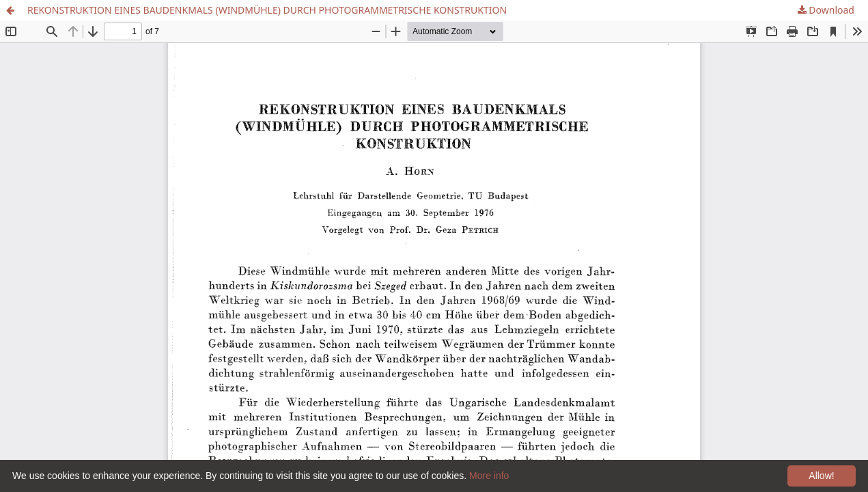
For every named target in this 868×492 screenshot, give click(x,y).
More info (489, 476)
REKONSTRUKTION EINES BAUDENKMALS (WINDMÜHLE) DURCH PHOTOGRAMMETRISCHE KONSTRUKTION (267, 10)
